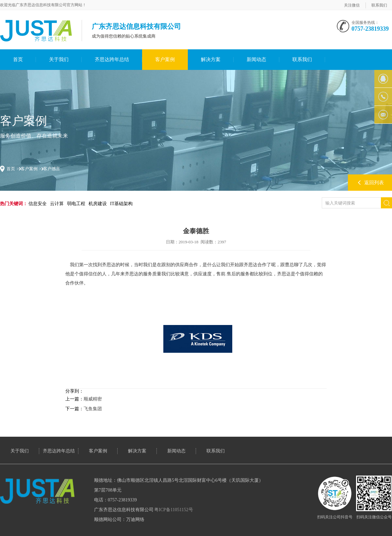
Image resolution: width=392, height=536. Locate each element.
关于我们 (59, 59)
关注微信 (352, 5)
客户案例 (165, 59)
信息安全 (38, 204)
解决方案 (211, 59)
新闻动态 (256, 59)
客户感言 (52, 169)
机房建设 (98, 204)
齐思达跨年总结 (112, 59)
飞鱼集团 (93, 409)
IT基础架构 (121, 204)
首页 (18, 59)
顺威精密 (93, 399)
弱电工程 (76, 204)
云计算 (57, 204)
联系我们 (379, 5)
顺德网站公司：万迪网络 (119, 520)
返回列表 (374, 183)
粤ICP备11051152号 (174, 510)
